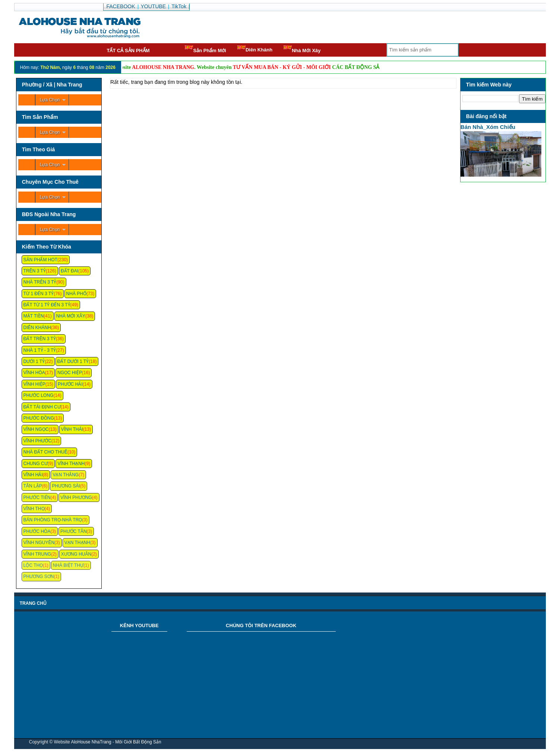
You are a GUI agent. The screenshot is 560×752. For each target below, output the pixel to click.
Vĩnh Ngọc (36, 429)
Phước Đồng (39, 418)
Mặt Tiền (34, 316)
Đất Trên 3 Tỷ (40, 339)
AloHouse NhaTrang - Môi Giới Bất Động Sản (116, 742)
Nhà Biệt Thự (68, 565)
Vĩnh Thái (72, 429)
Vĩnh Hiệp (34, 384)
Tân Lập (33, 486)
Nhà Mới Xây (302, 49)
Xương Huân (76, 554)
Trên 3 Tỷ (35, 271)
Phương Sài (66, 486)
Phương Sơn (39, 576)
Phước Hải (70, 384)
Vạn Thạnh (77, 543)
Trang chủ (33, 603)
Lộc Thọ (33, 565)
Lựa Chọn (50, 100)
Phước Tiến (37, 497)
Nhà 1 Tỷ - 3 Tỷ (40, 350)
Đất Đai (69, 271)
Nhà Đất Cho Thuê (45, 452)
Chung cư (36, 464)
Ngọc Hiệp (70, 373)
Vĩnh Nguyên (39, 543)
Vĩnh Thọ (34, 509)
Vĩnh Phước (37, 441)
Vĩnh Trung (37, 554)
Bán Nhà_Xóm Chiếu (488, 127)
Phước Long (39, 395)
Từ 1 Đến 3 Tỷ (39, 294)
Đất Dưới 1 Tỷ (73, 361)
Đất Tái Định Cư (42, 407)
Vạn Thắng (66, 475)
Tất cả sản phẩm (128, 50)
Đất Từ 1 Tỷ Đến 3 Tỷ (47, 305)
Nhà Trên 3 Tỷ (40, 282)
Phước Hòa (37, 531)
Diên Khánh (255, 49)
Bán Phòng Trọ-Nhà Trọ (53, 520)
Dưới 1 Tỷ (34, 361)
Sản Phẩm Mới (205, 49)
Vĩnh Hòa (34, 373)
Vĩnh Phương (76, 497)
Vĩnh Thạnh (71, 464)
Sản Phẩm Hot (40, 260)
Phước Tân (73, 531)
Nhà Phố (76, 294)
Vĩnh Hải (33, 475)
